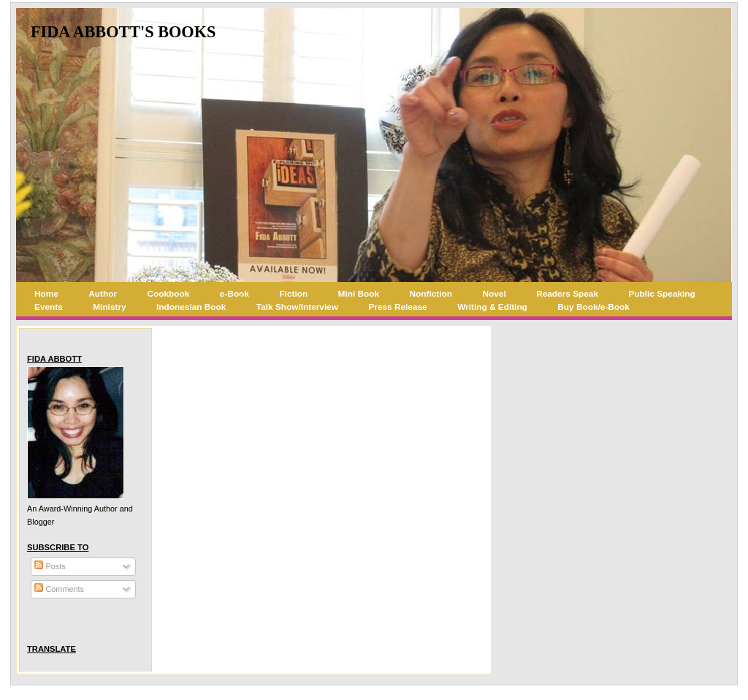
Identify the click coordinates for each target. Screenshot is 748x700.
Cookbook (169, 294)
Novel (495, 294)
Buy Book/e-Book (594, 307)
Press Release (397, 307)
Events (49, 307)
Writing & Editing (492, 307)
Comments (59, 589)
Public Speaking (661, 294)
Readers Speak (567, 294)
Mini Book (359, 294)
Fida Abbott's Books (123, 32)
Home (46, 294)
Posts (50, 566)
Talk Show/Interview (297, 307)
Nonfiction (431, 294)
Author (103, 294)
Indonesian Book (191, 307)
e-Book (234, 294)
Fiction (293, 294)
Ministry (109, 307)
